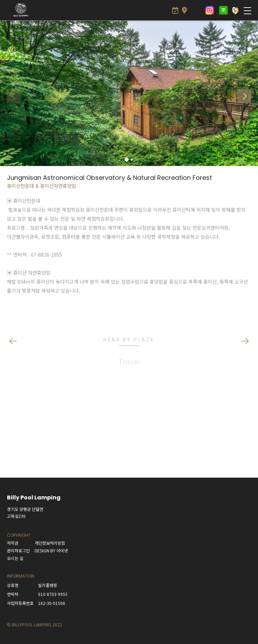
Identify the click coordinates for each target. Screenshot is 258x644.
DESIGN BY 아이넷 (51, 550)
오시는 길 (15, 558)
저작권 (13, 543)
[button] (126, 160)
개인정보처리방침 (50, 543)
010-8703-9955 (53, 594)
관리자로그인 (18, 550)
